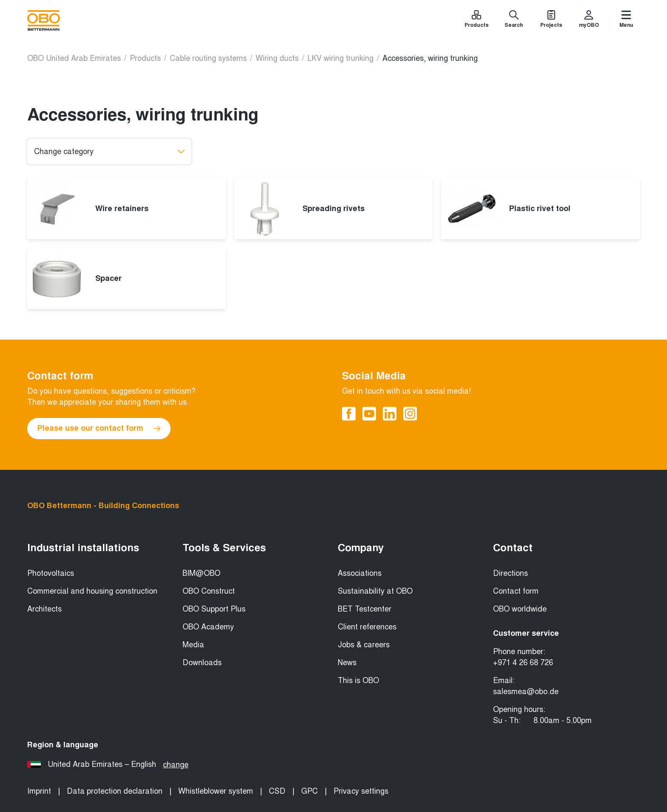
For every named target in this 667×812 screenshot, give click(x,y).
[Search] (514, 20)
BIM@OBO (201, 573)
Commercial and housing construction (92, 591)
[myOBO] (589, 20)
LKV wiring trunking (341, 58)
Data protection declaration (115, 791)
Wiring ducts (277, 58)
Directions (510, 573)
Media (193, 645)
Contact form (516, 591)
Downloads (202, 663)
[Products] (476, 20)
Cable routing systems (208, 58)
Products (145, 58)
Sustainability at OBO (375, 591)
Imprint (39, 791)
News (347, 663)
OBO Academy (208, 627)
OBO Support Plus (214, 609)
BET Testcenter (365, 609)
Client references (367, 627)
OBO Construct (209, 591)
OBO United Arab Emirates (74, 58)
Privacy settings (361, 791)
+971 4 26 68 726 (523, 663)
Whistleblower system (216, 791)
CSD (277, 791)
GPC (309, 791)
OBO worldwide (520, 609)
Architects (44, 609)
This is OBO (358, 680)
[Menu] (626, 20)
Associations (360, 573)
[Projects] (551, 20)
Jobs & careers (364, 645)
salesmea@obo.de (526, 692)
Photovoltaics (51, 573)
